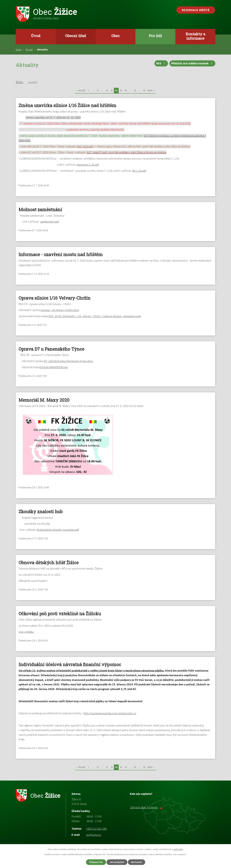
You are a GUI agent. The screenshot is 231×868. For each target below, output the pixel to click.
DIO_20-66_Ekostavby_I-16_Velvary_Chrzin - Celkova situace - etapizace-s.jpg (95, 316)
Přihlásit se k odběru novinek (192, 63)
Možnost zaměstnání (40, 209)
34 (121, 90)
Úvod (36, 36)
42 (135, 90)
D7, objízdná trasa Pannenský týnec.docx (68, 361)
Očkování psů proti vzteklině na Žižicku (60, 614)
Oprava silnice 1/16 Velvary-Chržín (55, 298)
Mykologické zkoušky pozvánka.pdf (58, 530)
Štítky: (19, 82)
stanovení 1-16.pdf (88, 165)
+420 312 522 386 (96, 829)
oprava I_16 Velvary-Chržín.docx (60, 310)
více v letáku (26, 632)
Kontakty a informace (195, 36)
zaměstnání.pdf (50, 222)
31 (107, 90)
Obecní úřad (76, 36)
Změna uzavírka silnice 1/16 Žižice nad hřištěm (67, 105)
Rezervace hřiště (196, 10)
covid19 (33, 82)
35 (126, 90)
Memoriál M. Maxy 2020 (44, 400)
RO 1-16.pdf (139, 171)
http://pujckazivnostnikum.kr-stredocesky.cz (110, 713)
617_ (127, 152)
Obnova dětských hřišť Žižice (49, 563)
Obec (116, 36)
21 (98, 90)
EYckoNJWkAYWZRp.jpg (54, 367)
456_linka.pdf (85, 146)
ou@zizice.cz (94, 835)
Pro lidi (155, 36)
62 (144, 90)
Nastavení (137, 862)
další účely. (178, 849)
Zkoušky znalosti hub (41, 512)
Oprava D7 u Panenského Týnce (51, 349)
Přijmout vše (96, 862)
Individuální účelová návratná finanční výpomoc (70, 664)
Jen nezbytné (117, 862)
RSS (161, 63)
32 (112, 90)
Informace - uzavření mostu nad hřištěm (61, 254)
